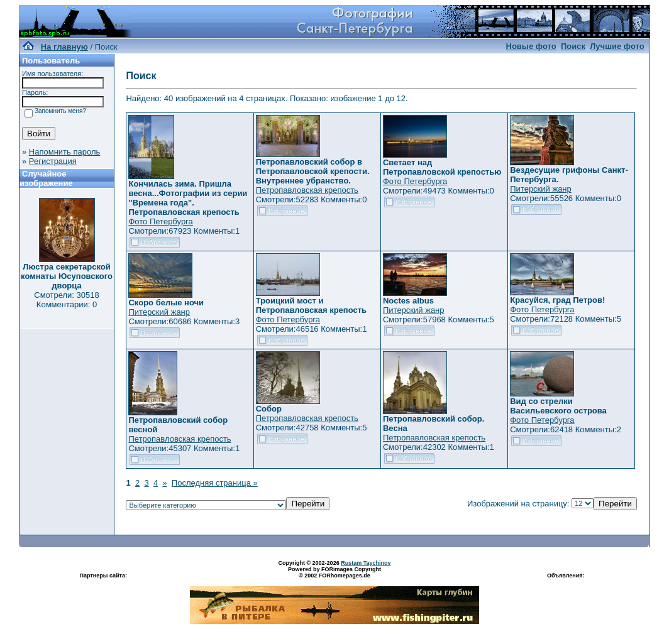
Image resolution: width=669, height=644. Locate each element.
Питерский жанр (541, 189)
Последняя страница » (215, 483)
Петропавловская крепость (307, 190)
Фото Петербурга (160, 221)
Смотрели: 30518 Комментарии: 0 (66, 300)
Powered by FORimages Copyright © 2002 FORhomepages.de (334, 572)
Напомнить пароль (64, 152)
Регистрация (53, 161)
